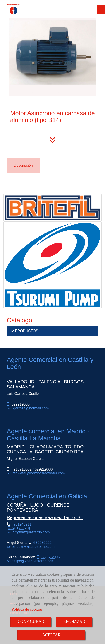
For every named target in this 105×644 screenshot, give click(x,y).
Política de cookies (27, 609)
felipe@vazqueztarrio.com (32, 561)
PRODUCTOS (26, 331)
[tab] (23, 165)
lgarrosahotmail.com (30, 408)
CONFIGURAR (31, 622)
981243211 (19, 528)
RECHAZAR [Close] (74, 622)
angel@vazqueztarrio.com (32, 547)
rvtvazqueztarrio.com (30, 532)
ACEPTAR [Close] (51, 635)
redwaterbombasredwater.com (38, 473)
